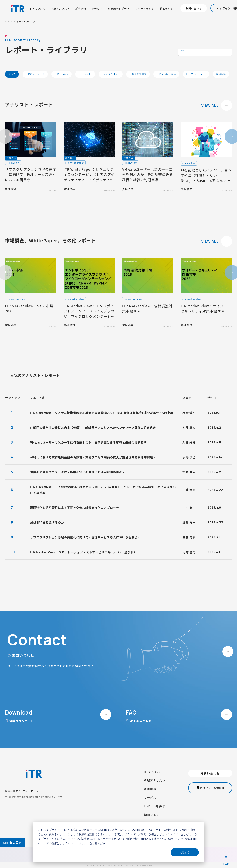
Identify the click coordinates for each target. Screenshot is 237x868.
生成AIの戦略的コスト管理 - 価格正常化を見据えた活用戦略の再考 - (77, 472)
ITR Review (61, 74)
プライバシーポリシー (76, 843)
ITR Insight (85, 74)
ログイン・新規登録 (212, 788)
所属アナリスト (60, 8)
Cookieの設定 (12, 843)
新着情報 (81, 8)
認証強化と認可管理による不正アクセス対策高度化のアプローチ (75, 508)
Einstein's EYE (111, 74)
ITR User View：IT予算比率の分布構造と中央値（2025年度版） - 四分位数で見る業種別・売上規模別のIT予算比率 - (103, 490)
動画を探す (166, 8)
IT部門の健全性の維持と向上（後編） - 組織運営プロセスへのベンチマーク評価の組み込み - (94, 427)
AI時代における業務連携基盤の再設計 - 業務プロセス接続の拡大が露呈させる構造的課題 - (93, 457)
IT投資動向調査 (138, 74)
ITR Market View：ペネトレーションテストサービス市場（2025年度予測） (83, 552)
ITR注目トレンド (35, 74)
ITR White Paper (196, 74)
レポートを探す (145, 8)
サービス (97, 8)
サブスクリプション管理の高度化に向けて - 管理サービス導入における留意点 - (85, 537)
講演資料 (221, 74)
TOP (8, 21)
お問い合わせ (194, 8)
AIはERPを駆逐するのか (47, 522)
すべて (12, 74)
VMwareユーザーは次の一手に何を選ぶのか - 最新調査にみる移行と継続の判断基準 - (89, 442)
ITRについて (38, 8)
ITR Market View (166, 74)
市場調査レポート (119, 8)
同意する (185, 852)
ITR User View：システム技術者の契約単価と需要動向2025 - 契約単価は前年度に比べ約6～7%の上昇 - (103, 413)
